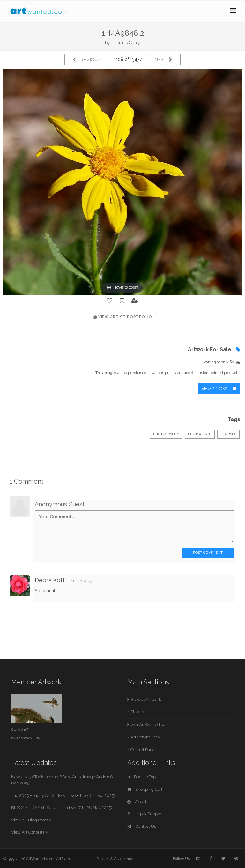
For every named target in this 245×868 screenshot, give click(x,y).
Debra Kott (50, 580)
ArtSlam (63, 859)
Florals (228, 434)
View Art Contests (29, 832)
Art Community (145, 737)
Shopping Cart (145, 789)
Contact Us (142, 826)
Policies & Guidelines (115, 859)
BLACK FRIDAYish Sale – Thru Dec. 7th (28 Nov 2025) (62, 808)
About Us (140, 802)
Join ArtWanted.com (150, 725)
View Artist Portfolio (122, 317)
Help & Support (145, 814)
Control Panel (143, 750)
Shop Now (219, 389)
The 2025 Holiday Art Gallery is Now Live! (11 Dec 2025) (63, 795)
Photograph (200, 434)
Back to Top (141, 777)
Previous (87, 60)
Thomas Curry (126, 43)
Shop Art (139, 712)
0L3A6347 (20, 729)
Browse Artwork (146, 699)
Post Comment (208, 553)
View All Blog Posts (31, 820)
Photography (166, 434)
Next (163, 60)
